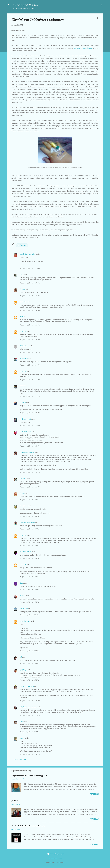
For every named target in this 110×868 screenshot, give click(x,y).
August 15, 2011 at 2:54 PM (30, 602)
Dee (21, 583)
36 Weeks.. (15, 801)
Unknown (23, 331)
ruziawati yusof (26, 419)
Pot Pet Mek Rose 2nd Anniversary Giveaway (28, 826)
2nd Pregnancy (22, 245)
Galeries (60, 858)
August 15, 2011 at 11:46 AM (30, 310)
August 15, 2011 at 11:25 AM (30, 268)
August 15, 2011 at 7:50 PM (30, 664)
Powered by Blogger (55, 854)
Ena (21, 317)
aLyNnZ (23, 596)
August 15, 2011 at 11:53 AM (30, 325)
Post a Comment (20, 759)
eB (21, 657)
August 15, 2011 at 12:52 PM (30, 472)
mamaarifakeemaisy (27, 452)
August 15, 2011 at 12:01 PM (30, 340)
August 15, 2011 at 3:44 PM (30, 651)
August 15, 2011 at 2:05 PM (30, 589)
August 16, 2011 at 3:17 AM (30, 732)
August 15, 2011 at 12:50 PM (30, 446)
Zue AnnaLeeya (26, 432)
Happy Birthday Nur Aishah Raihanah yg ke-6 (29, 776)
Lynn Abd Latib (25, 621)
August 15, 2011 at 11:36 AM (30, 296)
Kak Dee (77, 48)
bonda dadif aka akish (28, 254)
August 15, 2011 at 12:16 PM (30, 365)
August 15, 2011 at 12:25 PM (30, 426)
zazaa (22, 738)
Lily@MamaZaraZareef (28, 707)
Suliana (23, 289)
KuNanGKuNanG (26, 552)
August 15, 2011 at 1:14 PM (30, 558)
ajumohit (23, 302)
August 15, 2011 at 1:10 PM (30, 529)
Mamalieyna (87, 48)
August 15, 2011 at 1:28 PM (30, 577)
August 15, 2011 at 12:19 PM (30, 380)
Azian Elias (24, 359)
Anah (22, 493)
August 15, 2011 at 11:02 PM (30, 701)
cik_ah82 (23, 479)
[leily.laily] (23, 670)
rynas (22, 722)
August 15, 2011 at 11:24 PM (30, 715)
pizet (22, 386)
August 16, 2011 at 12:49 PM (30, 754)
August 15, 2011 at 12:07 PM (30, 352)
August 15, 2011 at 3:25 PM (30, 615)
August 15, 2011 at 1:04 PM (30, 516)
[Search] (102, 6)
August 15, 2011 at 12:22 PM (30, 413)
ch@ (22, 275)
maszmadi (24, 506)
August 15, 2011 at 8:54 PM (30, 680)
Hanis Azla (24, 608)
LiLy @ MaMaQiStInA (27, 522)
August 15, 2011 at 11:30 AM (30, 283)
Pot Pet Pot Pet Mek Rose (25, 5)
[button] (97, 18)
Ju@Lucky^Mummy (27, 686)
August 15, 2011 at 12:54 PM (30, 487)
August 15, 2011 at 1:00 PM (30, 500)
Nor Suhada (24, 346)
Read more (94, 794)
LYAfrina (23, 402)
